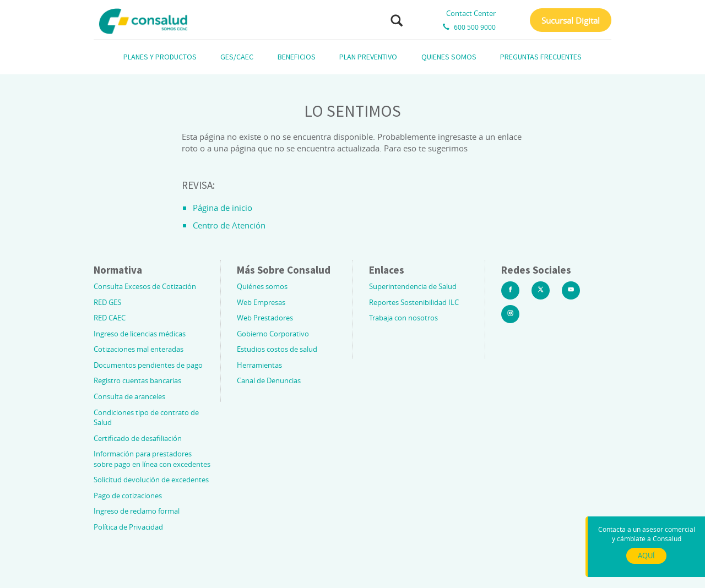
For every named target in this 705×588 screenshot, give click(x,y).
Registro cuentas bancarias (137, 380)
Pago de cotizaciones (128, 496)
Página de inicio (223, 208)
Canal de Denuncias (269, 380)
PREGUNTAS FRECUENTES (541, 57)
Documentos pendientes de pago (148, 365)
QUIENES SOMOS (449, 57)
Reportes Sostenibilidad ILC (414, 302)
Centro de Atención (229, 225)
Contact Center (471, 13)
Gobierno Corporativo (273, 334)
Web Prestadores (265, 318)
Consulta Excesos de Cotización (145, 286)
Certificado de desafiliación (138, 438)
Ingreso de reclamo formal (137, 511)
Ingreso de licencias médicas (140, 334)
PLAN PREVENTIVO (368, 57)
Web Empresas (261, 302)
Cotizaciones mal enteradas (139, 349)
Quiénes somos (262, 286)
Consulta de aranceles (129, 396)
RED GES (107, 302)
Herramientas (259, 365)
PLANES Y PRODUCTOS (160, 57)
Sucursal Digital (571, 20)
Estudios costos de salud (277, 349)
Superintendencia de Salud (413, 286)
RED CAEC (110, 318)
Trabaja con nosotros (403, 318)
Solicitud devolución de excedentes (151, 480)
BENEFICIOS (297, 57)
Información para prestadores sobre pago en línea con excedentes (152, 459)
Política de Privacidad (128, 527)
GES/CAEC (237, 57)
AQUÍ (646, 556)
